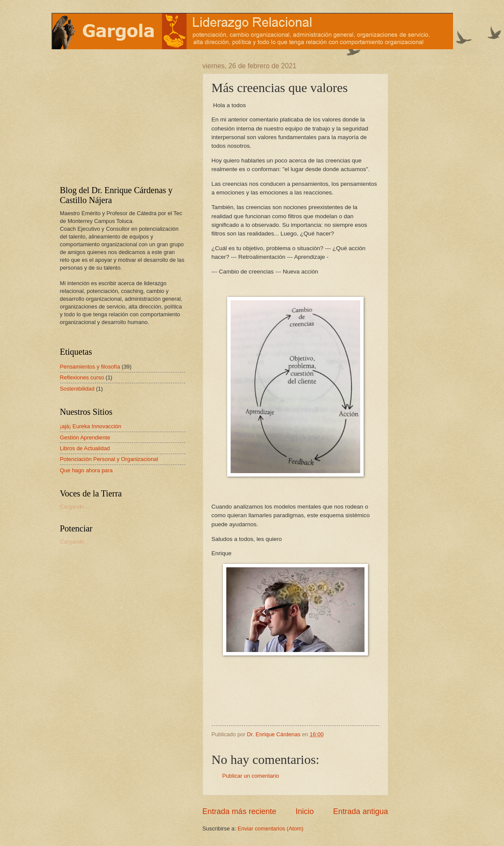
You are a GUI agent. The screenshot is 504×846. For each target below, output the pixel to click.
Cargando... (74, 507)
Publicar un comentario (251, 776)
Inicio (304, 811)
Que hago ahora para (86, 470)
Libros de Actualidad (85, 448)
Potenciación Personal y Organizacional (109, 459)
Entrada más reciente (239, 811)
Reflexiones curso (82, 377)
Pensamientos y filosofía (90, 367)
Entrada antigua (360, 811)
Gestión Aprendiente (85, 437)
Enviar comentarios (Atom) (270, 829)
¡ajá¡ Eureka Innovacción (91, 426)
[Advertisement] (114, 116)
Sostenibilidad (77, 389)
